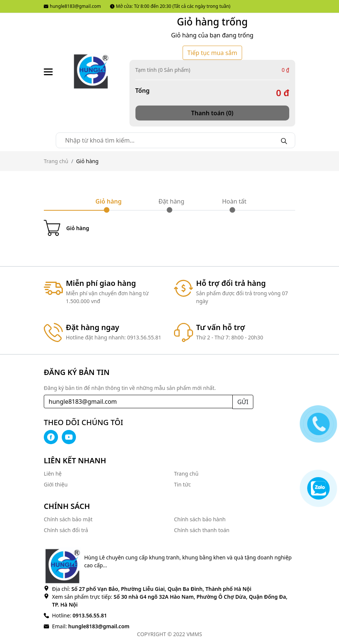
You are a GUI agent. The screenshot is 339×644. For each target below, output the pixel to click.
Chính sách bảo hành (200, 519)
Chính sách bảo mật (68, 519)
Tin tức (182, 484)
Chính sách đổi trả (66, 530)
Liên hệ (53, 474)
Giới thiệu (56, 484)
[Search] (284, 140)
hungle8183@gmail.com (72, 6)
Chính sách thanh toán (202, 530)
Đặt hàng (171, 201)
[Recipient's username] (138, 402)
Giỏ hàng (109, 201)
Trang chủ (56, 161)
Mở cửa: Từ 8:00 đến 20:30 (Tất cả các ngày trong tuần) (170, 6)
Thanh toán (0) (212, 113)
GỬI (243, 402)
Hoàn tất (234, 201)
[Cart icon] (169, 228)
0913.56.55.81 (89, 615)
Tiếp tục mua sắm (212, 53)
